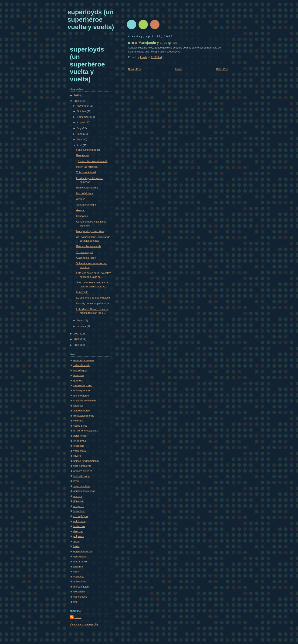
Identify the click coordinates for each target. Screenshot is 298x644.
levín (76, 481)
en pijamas (80, 441)
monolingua (80, 370)
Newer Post (135, 69)
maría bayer (80, 561)
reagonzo (79, 506)
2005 (77, 345)
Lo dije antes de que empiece (93, 298)
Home (179, 69)
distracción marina (84, 416)
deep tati (78, 531)
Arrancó (81, 199)
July (80, 128)
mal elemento (81, 396)
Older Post (222, 69)
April (80, 145)
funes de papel (82, 476)
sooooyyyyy (173, 52)
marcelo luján (81, 587)
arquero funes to (83, 471)
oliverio (77, 456)
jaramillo (78, 567)
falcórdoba (79, 511)
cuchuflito (79, 577)
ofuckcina (79, 446)
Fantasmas (83, 155)
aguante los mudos (84, 491)
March (81, 320)
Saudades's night (86, 205)
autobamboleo (81, 411)
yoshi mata (80, 451)
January (82, 326)
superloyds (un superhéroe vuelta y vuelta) (91, 19)
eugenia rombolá (83, 551)
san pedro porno (83, 385)
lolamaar (78, 406)
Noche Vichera (85, 193)
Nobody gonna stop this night (93, 303)
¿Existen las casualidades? (92, 161)
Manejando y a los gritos (90, 231)
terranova (79, 375)
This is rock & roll (86, 172)
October (82, 111)
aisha (76, 541)
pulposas (78, 536)
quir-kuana (79, 521)
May (80, 139)
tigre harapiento (82, 466)
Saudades (82, 216)
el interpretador (82, 390)
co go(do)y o (80, 516)
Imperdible (82, 292)
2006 (77, 339)
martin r (78, 496)
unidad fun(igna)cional (86, 461)
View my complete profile (84, 624)
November (83, 106)
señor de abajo (82, 365)
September (83, 117)
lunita (76, 546)
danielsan (79, 501)
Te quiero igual (85, 252)
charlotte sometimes (85, 400)
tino (75, 602)
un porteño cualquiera (86, 431)
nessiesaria (80, 557)
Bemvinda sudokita (87, 188)
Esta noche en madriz (89, 246)
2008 (77, 101)
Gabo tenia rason (86, 258)
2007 (77, 334)
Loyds (78, 617)
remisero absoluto (84, 360)
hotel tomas (80, 436)
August (81, 122)
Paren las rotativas (87, 167)
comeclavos (80, 597)
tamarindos (80, 581)
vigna (76, 571)
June (80, 134)
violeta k (78, 421)
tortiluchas (79, 526)
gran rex (78, 380)
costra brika (80, 426)
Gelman (81, 210)
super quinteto (81, 486)
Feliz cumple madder (88, 150)
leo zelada (79, 592)
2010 (77, 95)
